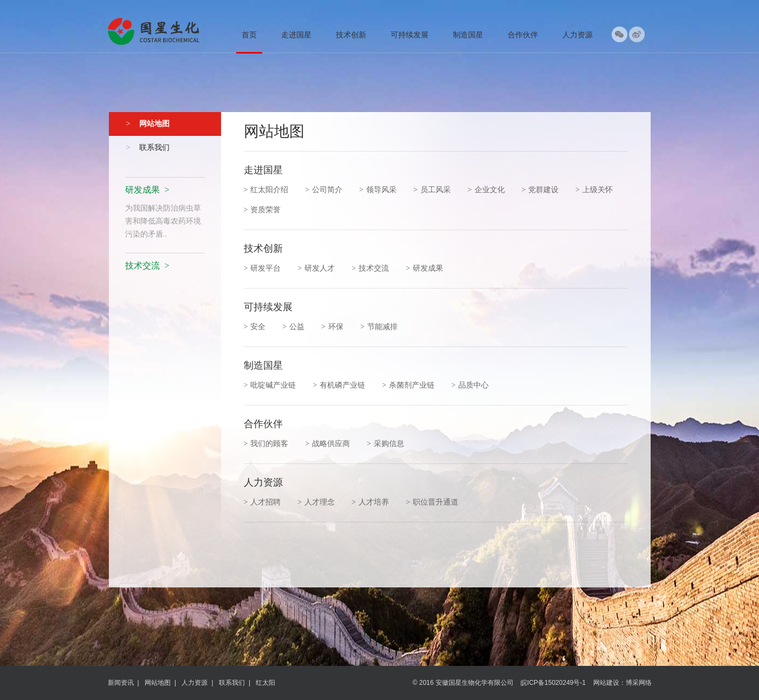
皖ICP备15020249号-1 (553, 683)
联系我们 (232, 683)
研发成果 (424, 268)
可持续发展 (410, 35)
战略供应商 (327, 443)
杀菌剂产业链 (408, 385)
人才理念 (316, 502)
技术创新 (351, 35)
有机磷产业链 (339, 385)
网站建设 (606, 683)
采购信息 (385, 443)
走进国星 (296, 35)
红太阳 (265, 683)
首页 (249, 35)
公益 (293, 326)
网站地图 (158, 683)
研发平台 (262, 268)
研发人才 (316, 268)
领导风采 (378, 189)
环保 (332, 326)
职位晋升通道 (432, 502)
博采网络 (639, 683)
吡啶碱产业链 (270, 385)
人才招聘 (262, 502)
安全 (255, 326)
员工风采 (432, 189)
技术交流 (370, 268)
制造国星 (468, 35)
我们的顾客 (266, 443)
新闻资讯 (121, 683)
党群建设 (540, 189)
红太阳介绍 (266, 189)
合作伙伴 (523, 35)
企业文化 (486, 189)
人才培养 (370, 502)
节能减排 (379, 326)
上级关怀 (594, 189)
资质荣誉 (262, 210)
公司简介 (324, 189)
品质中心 (470, 385)
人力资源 (578, 35)
